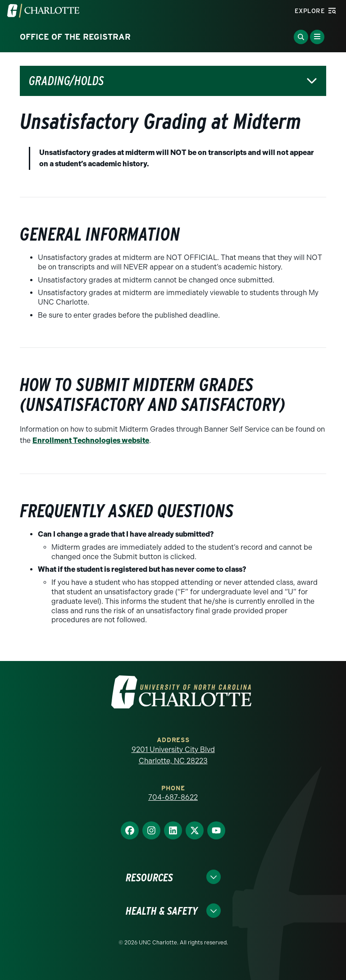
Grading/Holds (66, 81)
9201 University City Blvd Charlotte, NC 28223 (173, 755)
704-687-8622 (173, 797)
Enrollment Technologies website (91, 440)
